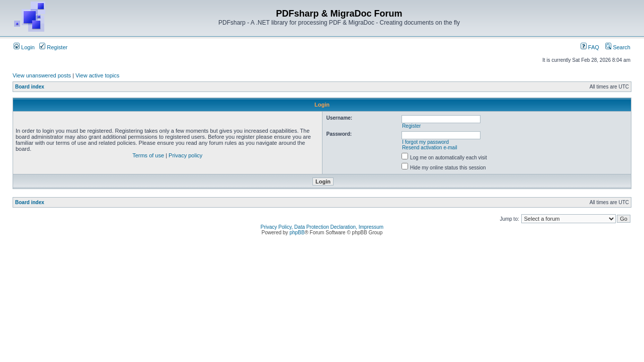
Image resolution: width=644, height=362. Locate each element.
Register (53, 47)
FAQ (590, 47)
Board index (30, 87)
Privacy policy (185, 155)
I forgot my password (425, 142)
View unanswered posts (42, 75)
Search (618, 47)
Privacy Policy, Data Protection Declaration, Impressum (322, 227)
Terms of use (148, 155)
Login (24, 47)
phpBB (297, 233)
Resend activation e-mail (430, 148)
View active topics (97, 75)
